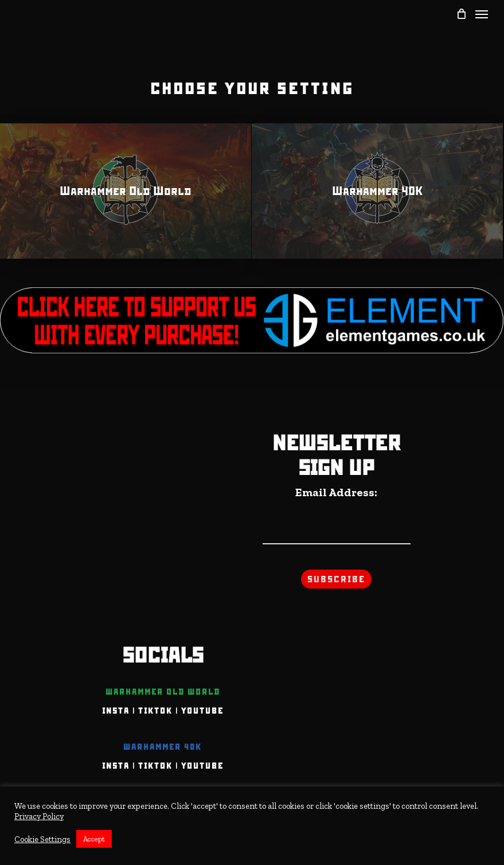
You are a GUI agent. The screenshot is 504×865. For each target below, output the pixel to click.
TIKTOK (155, 711)
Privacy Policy (39, 816)
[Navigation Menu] (482, 14)
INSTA (116, 711)
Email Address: (336, 492)
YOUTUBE (202, 711)
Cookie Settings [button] (42, 839)
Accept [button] (94, 839)
